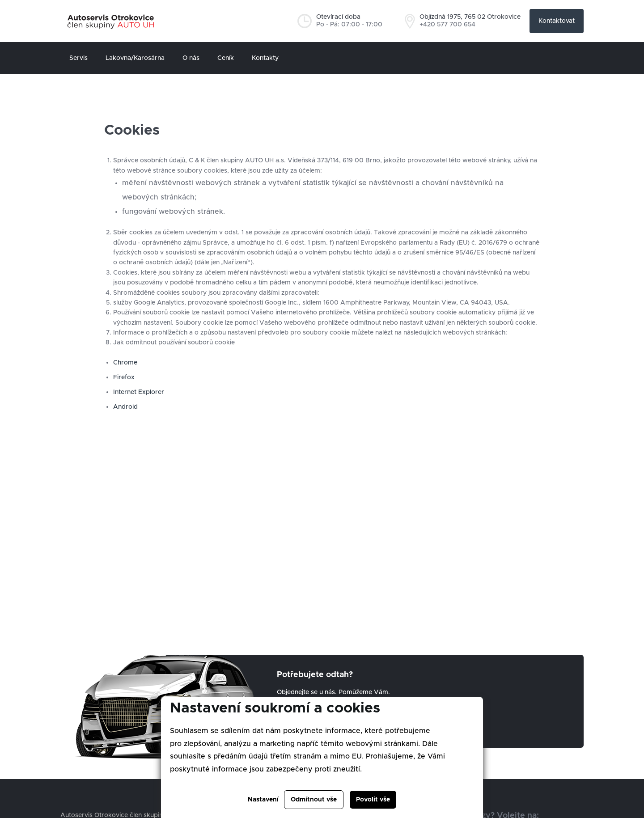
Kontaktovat (557, 21)
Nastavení (263, 800)
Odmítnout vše (314, 800)
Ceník (226, 58)
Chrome (125, 363)
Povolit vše (373, 800)
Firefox (125, 377)
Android (125, 407)
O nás (191, 58)
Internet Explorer (139, 392)
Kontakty (265, 58)
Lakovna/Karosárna (135, 58)
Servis (78, 58)
